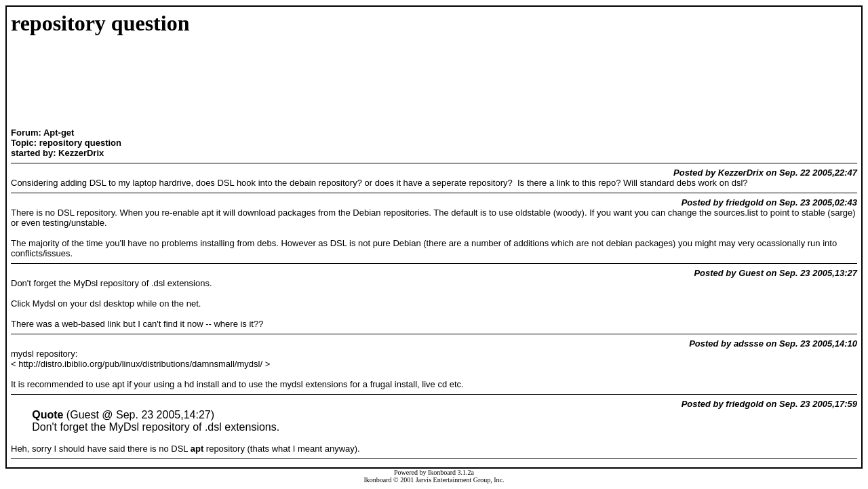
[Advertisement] (186, 83)
